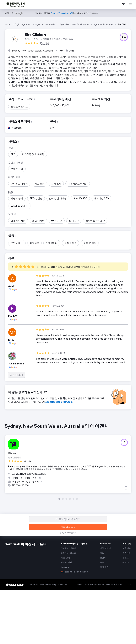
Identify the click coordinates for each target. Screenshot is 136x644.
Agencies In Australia (45, 24)
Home (8, 24)
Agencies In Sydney (103, 24)
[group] (68, 462)
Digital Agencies (23, 24)
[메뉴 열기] (130, 5)
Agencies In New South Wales (74, 24)
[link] (124, 5)
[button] (124, 37)
